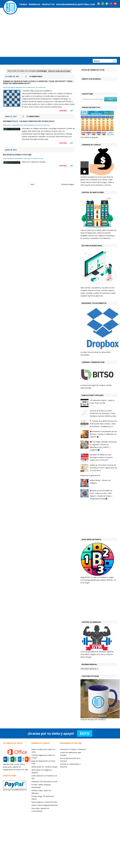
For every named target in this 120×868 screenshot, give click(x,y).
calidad (14, 125)
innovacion (20, 125)
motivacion (39, 125)
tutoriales (34, 159)
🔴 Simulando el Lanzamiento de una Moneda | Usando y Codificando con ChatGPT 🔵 (103, 434)
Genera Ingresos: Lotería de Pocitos (44, 802)
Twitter (107, 4)
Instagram (111, 4)
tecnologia (42, 87)
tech (37, 87)
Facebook (99, 4)
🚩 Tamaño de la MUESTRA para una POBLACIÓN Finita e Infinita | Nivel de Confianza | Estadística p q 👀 (103, 424)
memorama (19, 87)
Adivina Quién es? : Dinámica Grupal (44, 767)
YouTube (115, 4)
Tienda (23, 4)
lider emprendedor (29, 125)
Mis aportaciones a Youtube (17, 155)
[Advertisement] (95, 519)
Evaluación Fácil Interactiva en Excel (44, 782)
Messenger (103, 4)
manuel (13, 87)
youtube (40, 159)
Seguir (111, 99)
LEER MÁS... (64, 111)
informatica (11, 159)
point (24, 87)
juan (9, 87)
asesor (5, 87)
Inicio (32, 184)
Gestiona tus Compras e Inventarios (73, 749)
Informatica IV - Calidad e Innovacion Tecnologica (29, 121)
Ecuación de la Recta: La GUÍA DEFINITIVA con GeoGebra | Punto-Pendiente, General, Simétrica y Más (103, 413)
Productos (48, 4)
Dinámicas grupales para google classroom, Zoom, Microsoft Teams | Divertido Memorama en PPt (38, 82)
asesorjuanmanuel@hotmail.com (75, 4)
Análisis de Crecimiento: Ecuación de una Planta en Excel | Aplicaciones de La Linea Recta (103, 468)
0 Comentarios (36, 76)
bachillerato (7, 125)
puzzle (33, 87)
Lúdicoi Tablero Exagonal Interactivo (45, 805)
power (28, 87)
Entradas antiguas (68, 184)
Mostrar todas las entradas (59, 71)
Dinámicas (34, 4)
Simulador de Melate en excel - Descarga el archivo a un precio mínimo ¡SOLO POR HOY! (101, 457)
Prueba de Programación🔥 (91, 475)
